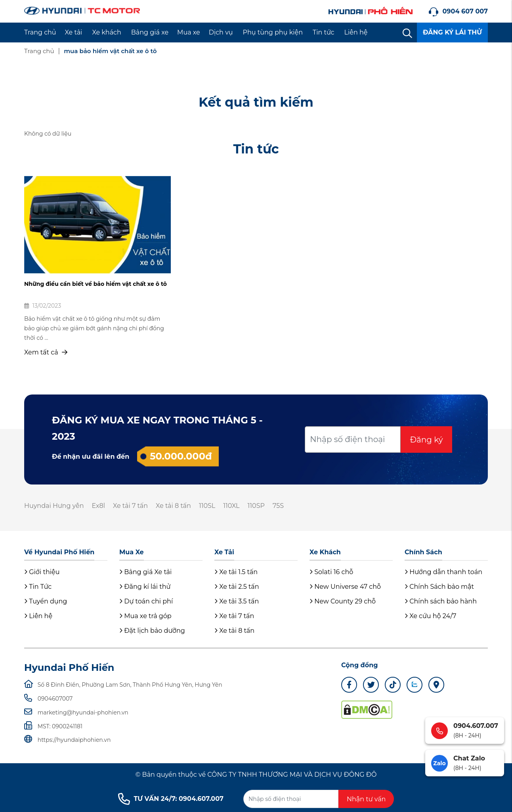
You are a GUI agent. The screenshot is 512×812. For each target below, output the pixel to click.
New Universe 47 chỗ (345, 587)
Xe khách (106, 32)
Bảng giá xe (150, 32)
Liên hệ (356, 32)
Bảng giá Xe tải (145, 572)
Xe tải (74, 32)
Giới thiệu (42, 572)
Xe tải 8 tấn (173, 506)
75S (278, 506)
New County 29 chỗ (343, 601)
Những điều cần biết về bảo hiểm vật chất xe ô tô (96, 284)
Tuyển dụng (46, 601)
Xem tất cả (46, 352)
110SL (207, 506)
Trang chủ (40, 32)
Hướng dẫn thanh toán (443, 572)
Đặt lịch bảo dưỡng (152, 631)
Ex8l (98, 506)
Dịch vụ (221, 32)
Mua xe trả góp (145, 616)
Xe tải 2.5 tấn (237, 587)
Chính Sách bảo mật (439, 587)
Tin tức (324, 32)
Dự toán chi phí (146, 601)
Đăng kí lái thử (145, 587)
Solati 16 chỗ (331, 572)
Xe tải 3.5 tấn (237, 601)
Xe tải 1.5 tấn (236, 572)
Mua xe (189, 32)
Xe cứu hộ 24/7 (430, 616)
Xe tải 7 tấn (130, 506)
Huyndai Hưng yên (54, 506)
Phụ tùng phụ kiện (273, 32)
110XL (231, 506)
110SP (256, 506)
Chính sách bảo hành (441, 601)
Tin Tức (38, 587)
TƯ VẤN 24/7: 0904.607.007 (171, 799)
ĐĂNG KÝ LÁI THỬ (452, 32)
